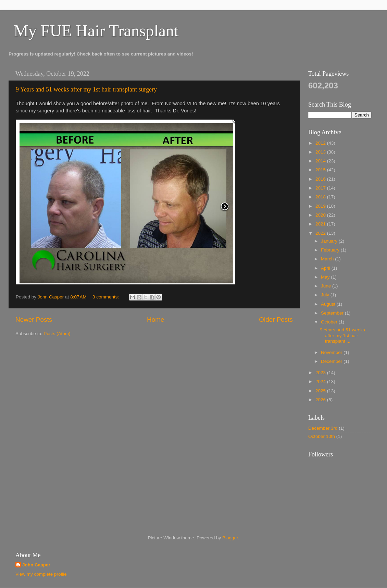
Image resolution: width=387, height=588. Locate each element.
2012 (321, 143)
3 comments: (106, 297)
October (330, 322)
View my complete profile (41, 574)
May (326, 277)
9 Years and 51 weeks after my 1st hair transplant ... (342, 335)
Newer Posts (34, 320)
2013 (321, 152)
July (326, 295)
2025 (321, 391)
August (329, 304)
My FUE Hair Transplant (96, 31)
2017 (321, 188)
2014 (321, 161)
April (326, 268)
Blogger (230, 538)
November (332, 352)
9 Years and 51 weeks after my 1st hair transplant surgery (86, 89)
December (332, 361)
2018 (321, 197)
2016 (321, 179)
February (331, 250)
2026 (321, 400)
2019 (321, 206)
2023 (321, 373)
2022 (321, 233)
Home (155, 320)
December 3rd (323, 428)
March (328, 259)
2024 (321, 382)
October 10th (322, 436)
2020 (321, 215)
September (333, 313)
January (330, 241)
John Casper (36, 565)
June (327, 286)
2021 (321, 224)
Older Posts (276, 320)
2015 (321, 170)
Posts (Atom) (57, 334)
